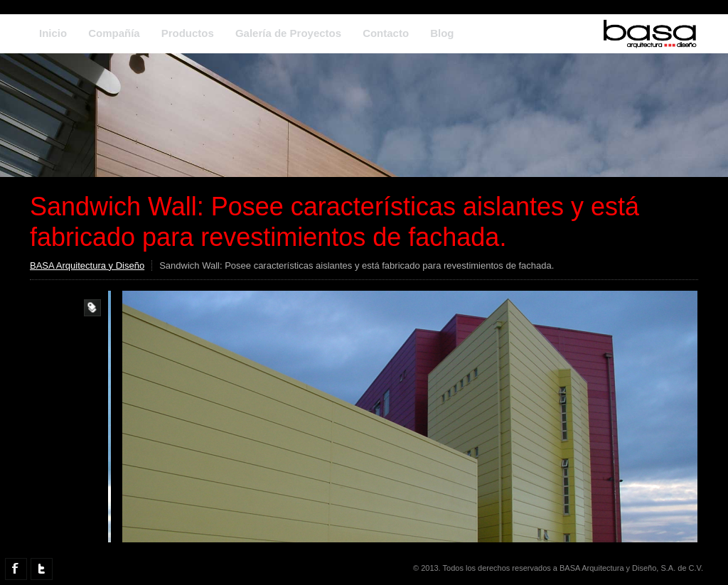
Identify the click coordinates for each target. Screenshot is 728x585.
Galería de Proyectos (288, 33)
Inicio (53, 33)
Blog (442, 33)
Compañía (114, 33)
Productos (188, 33)
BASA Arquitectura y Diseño (87, 265)
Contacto (386, 33)
